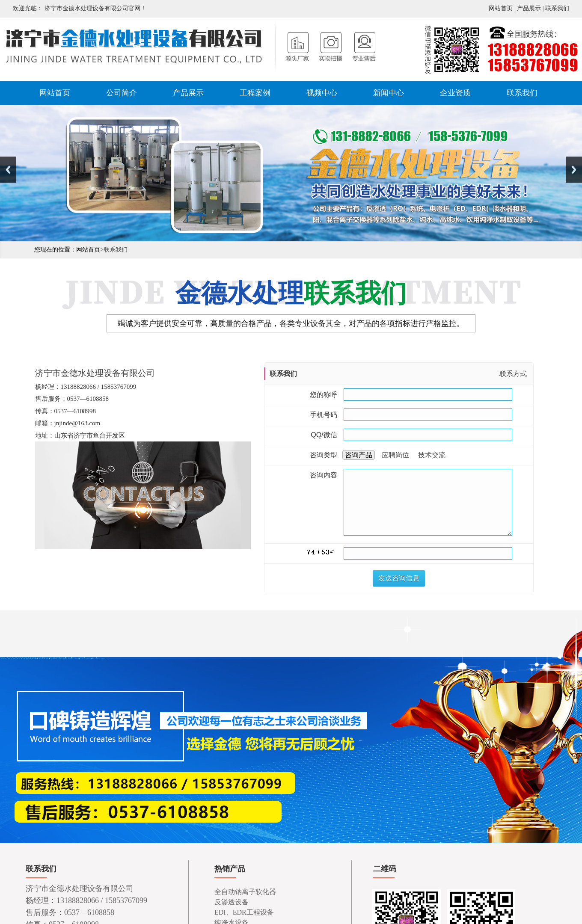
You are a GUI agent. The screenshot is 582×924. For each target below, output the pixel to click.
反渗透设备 (232, 902)
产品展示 (529, 8)
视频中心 (322, 93)
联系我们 (557, 8)
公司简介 (122, 93)
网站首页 (501, 8)
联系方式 (513, 374)
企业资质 (455, 93)
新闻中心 (389, 93)
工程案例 (255, 93)
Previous (8, 170)
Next (574, 170)
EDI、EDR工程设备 (244, 912)
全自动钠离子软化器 (245, 892)
